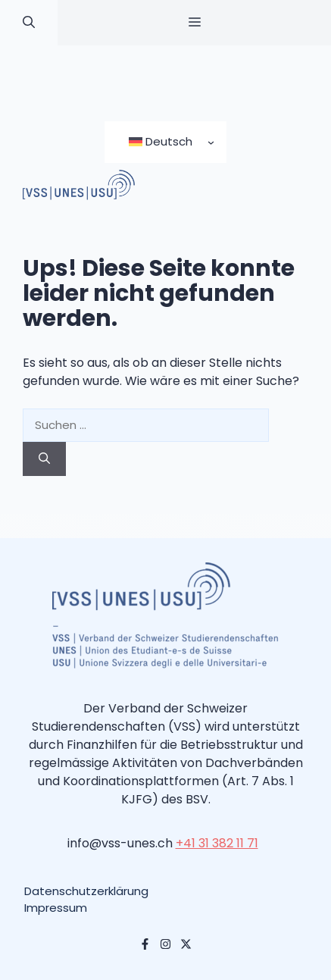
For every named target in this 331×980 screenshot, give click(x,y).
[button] (29, 23)
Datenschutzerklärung (86, 891)
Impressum (56, 908)
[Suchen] (44, 459)
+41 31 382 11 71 (217, 843)
